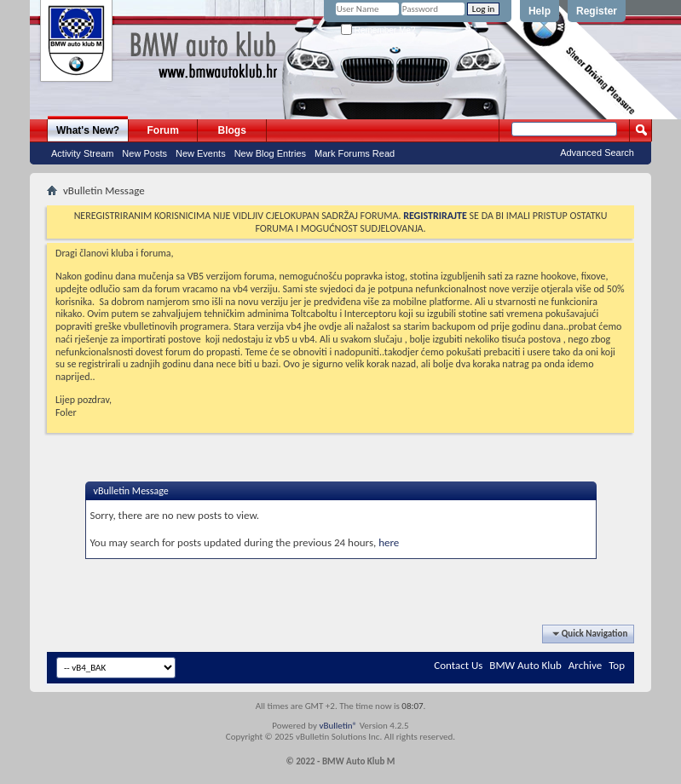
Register (597, 11)
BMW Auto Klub (525, 665)
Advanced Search (597, 153)
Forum (163, 130)
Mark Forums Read (355, 153)
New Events (201, 153)
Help (540, 11)
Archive (585, 665)
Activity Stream (82, 153)
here (389, 542)
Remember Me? (378, 30)
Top (617, 665)
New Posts (144, 153)
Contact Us (458, 665)
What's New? (88, 130)
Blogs (232, 130)
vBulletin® (338, 726)
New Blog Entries (270, 153)
